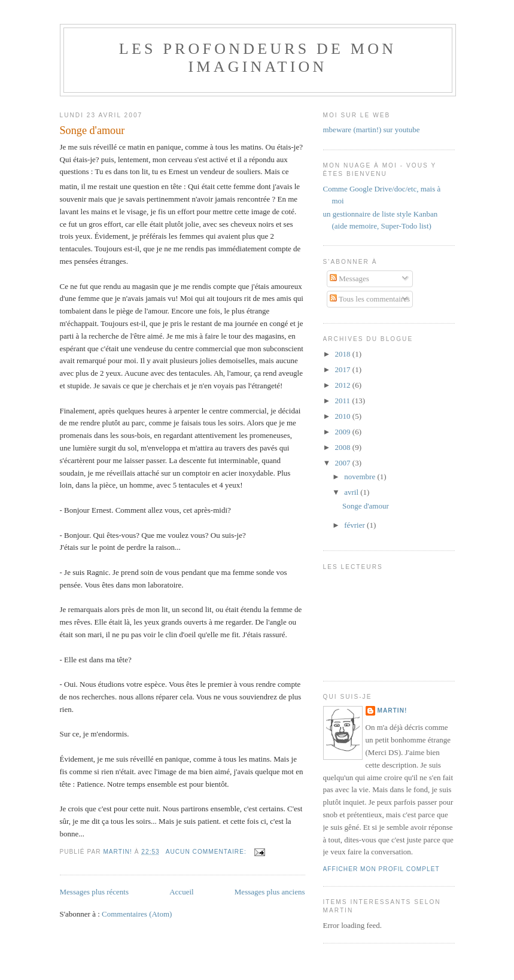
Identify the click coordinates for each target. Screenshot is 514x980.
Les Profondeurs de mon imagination (258, 58)
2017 (344, 369)
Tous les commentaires (370, 299)
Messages (349, 279)
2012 (344, 385)
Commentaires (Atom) (137, 914)
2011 (344, 401)
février (355, 525)
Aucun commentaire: (207, 852)
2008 (344, 447)
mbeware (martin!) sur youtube (372, 130)
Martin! (393, 710)
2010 (344, 416)
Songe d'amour (92, 130)
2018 (344, 354)
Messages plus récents (95, 892)
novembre (361, 477)
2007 (344, 463)
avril (352, 492)
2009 (344, 432)
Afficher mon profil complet (381, 869)
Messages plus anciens (270, 892)
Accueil (181, 892)
